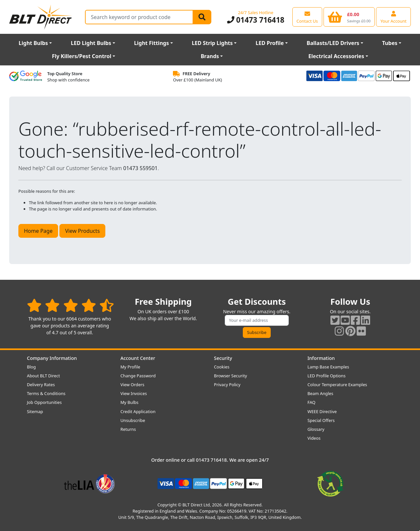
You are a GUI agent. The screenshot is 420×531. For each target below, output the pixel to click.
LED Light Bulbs (91, 43)
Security (223, 358)
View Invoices (134, 393)
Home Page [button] (38, 231)
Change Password (138, 376)
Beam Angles (320, 393)
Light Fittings (152, 43)
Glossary (316, 429)
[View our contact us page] (307, 17)
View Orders (132, 385)
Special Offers (321, 420)
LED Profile (270, 43)
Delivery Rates (41, 385)
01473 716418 (256, 20)
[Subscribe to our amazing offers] (257, 320)
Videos (314, 438)
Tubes (390, 43)
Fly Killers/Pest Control (82, 56)
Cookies (222, 367)
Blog (31, 367)
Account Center (138, 358)
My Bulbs (129, 402)
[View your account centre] (393, 17)
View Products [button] (82, 231)
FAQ (311, 402)
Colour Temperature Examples (337, 385)
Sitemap (35, 411)
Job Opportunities (44, 402)
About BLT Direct (43, 376)
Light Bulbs (33, 43)
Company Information (52, 358)
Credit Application (138, 411)
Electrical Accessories (336, 56)
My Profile (130, 367)
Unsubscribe (133, 420)
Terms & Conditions (46, 393)
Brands (210, 56)
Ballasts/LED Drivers (333, 43)
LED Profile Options (326, 376)
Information (321, 358)
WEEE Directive (322, 411)
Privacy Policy (227, 385)
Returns (128, 429)
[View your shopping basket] (349, 17)
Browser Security (231, 376)
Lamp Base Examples (328, 367)
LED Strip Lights (212, 43)
